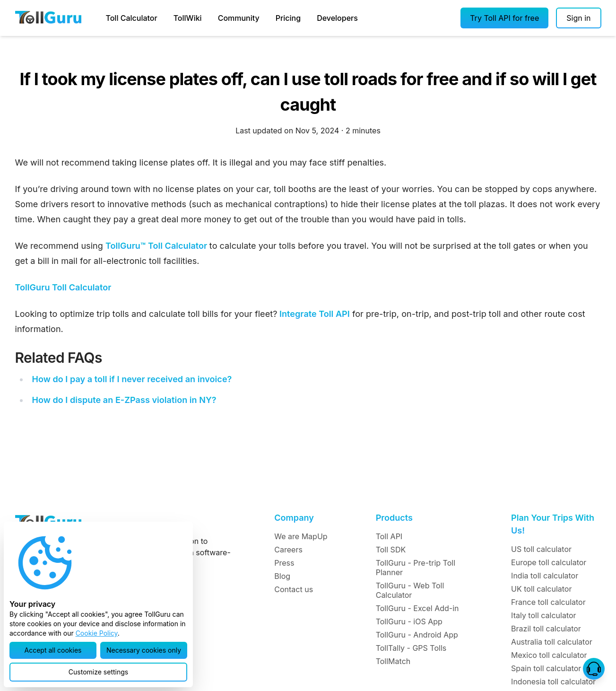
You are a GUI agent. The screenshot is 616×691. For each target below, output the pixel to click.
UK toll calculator (541, 589)
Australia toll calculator (552, 642)
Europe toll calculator (549, 562)
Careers (288, 550)
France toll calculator (548, 602)
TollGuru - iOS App (409, 621)
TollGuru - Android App (417, 635)
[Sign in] (578, 18)
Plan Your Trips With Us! (553, 524)
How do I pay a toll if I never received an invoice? (132, 379)
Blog (282, 576)
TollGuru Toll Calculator (63, 287)
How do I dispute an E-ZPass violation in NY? (124, 400)
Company (294, 518)
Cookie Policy (97, 633)
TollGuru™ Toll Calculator (157, 246)
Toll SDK (391, 550)
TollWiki (188, 18)
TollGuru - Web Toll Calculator (410, 590)
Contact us (294, 589)
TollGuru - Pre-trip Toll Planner (416, 568)
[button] (504, 18)
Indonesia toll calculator (553, 682)
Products (394, 518)
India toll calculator (545, 576)
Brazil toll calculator (546, 629)
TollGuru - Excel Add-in (417, 608)
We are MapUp (301, 536)
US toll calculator (541, 549)
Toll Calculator (132, 18)
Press (284, 563)
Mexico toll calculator (549, 655)
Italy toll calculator (544, 615)
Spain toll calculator (546, 668)
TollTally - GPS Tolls (411, 648)
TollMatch (393, 661)
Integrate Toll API (313, 314)
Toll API (389, 536)
